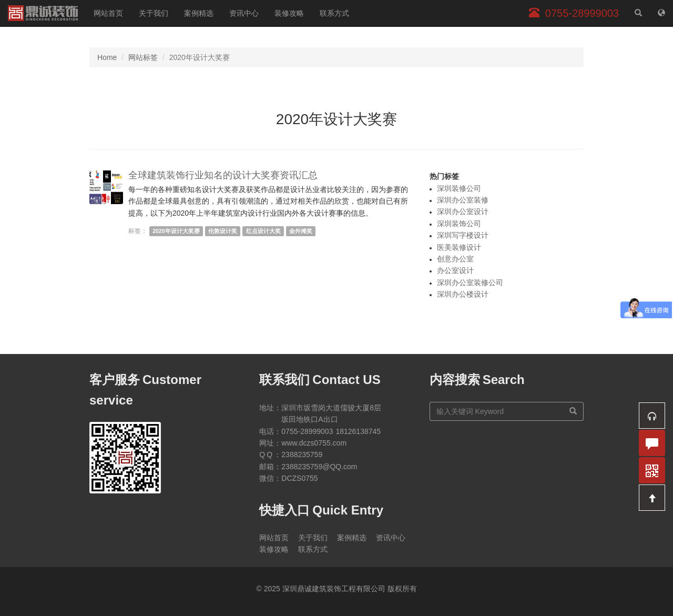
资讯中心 (244, 13)
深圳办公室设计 (463, 211)
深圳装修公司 (459, 188)
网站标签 (143, 57)
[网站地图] (661, 13)
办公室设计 (455, 270)
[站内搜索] (638, 13)
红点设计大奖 (263, 231)
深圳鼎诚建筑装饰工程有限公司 (43, 13)
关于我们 (154, 13)
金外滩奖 (301, 231)
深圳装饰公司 (459, 224)
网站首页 (108, 13)
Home (107, 57)
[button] (652, 416)
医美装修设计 (459, 247)
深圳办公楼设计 (463, 294)
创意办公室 (455, 259)
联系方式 (334, 13)
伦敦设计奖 (223, 231)
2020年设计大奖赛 (176, 231)
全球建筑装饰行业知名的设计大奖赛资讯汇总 (223, 175)
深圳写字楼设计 (463, 235)
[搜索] (573, 411)
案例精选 (199, 13)
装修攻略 (289, 13)
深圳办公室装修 (463, 200)
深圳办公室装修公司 (470, 282)
